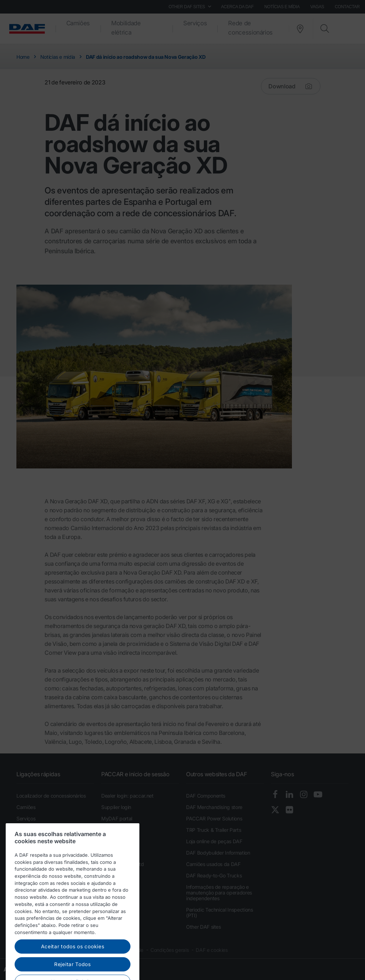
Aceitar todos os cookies (73, 969)
